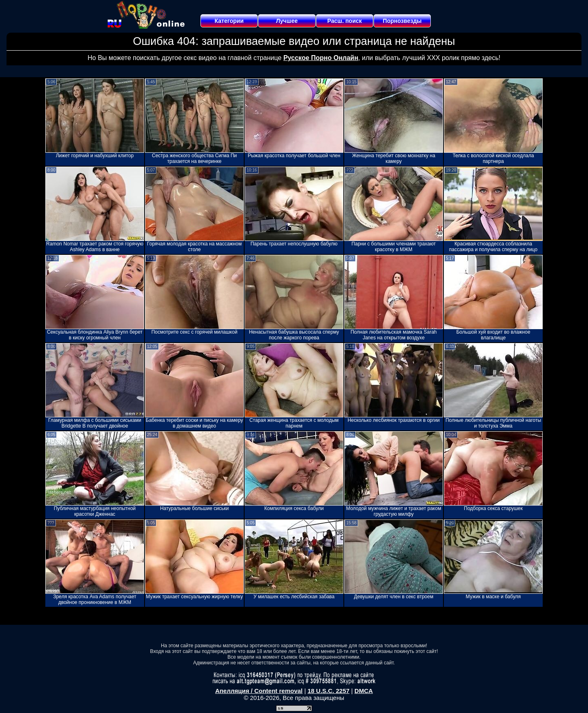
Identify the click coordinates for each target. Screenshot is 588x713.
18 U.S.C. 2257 (329, 691)
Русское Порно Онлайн (321, 58)
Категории (229, 21)
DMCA (364, 691)
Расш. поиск (344, 21)
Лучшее (287, 21)
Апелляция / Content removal (259, 691)
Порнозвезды (402, 21)
